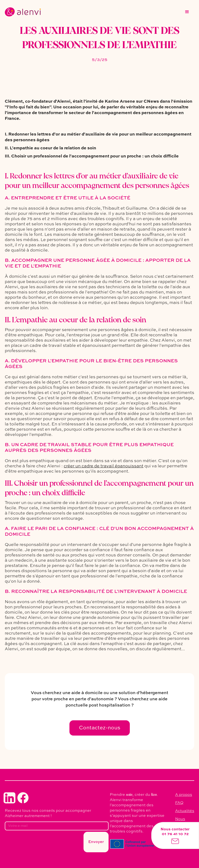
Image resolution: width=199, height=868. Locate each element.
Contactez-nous (100, 728)
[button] (187, 12)
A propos (184, 795)
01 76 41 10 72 (175, 834)
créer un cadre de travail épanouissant (104, 466)
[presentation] (41, 843)
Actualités (185, 811)
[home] (23, 12)
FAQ (179, 803)
